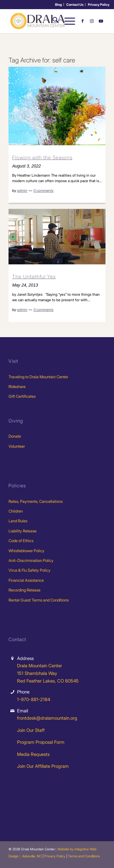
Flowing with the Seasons (42, 157)
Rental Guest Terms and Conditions (39, 600)
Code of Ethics (21, 541)
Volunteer (17, 446)
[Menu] (67, 21)
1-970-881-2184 (34, 699)
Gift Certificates (22, 396)
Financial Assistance (26, 580)
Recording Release (24, 590)
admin (22, 191)
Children (16, 511)
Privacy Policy (99, 5)
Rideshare (17, 386)
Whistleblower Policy (26, 551)
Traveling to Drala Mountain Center (38, 377)
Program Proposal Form (41, 742)
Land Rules (18, 521)
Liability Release (22, 531)
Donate (15, 436)
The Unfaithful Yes (34, 277)
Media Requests (33, 754)
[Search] (52, 21)
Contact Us (75, 5)
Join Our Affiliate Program (43, 766)
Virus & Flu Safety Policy (29, 570)
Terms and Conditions (84, 856)
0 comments (43, 191)
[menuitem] (59, 5)
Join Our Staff (31, 730)
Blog (59, 5)
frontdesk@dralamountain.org (47, 718)
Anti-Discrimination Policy (31, 560)
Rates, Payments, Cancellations (36, 501)
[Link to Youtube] (101, 21)
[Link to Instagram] (92, 21)
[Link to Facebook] (83, 21)
